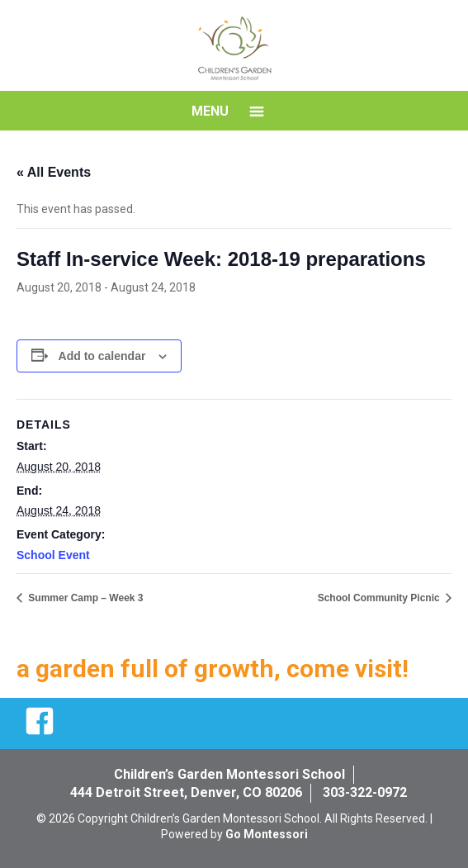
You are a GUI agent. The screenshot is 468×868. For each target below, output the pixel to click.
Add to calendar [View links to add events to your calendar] (102, 356)
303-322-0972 (365, 792)
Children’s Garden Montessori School (229, 774)
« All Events (54, 172)
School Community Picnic (380, 598)
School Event (53, 555)
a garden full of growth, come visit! (213, 669)
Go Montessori (267, 834)
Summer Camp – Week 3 (85, 598)
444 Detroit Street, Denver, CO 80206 (186, 792)
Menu (210, 111)
